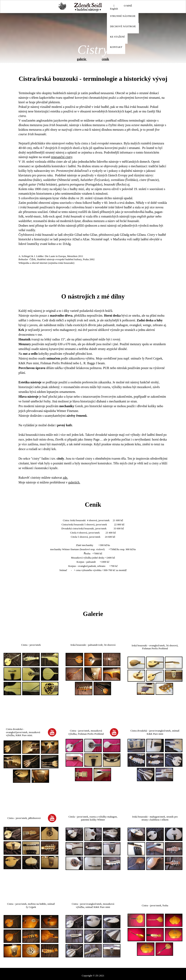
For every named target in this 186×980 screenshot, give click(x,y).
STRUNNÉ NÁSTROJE (123, 16)
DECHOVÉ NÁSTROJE (123, 26)
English (114, 7)
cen (104, 59)
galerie (82, 59)
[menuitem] (114, 8)
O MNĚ (128, 6)
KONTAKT (116, 47)
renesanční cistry (62, 157)
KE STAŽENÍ (117, 37)
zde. (65, 478)
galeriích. (74, 482)
